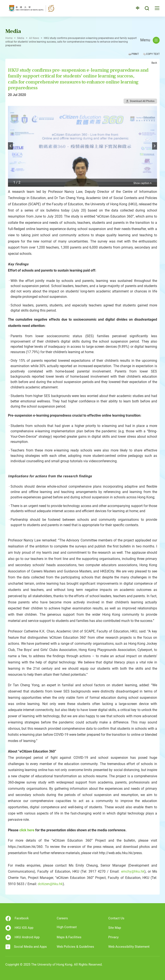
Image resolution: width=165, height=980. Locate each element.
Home (9, 38)
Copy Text (153, 54)
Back (154, 63)
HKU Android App (22, 937)
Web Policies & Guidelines (75, 947)
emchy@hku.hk (133, 871)
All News (34, 38)
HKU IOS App (19, 928)
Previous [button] (10, 146)
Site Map (115, 928)
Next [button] (155, 146)
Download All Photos (142, 101)
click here (27, 830)
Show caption (143, 183)
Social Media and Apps (26, 947)
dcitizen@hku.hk (50, 884)
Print (135, 54)
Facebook (17, 918)
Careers (62, 918)
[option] (82, 146)
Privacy (113, 937)
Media (21, 38)
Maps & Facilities (69, 937)
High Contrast (67, 927)
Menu (150, 40)
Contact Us (116, 918)
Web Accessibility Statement (129, 947)
